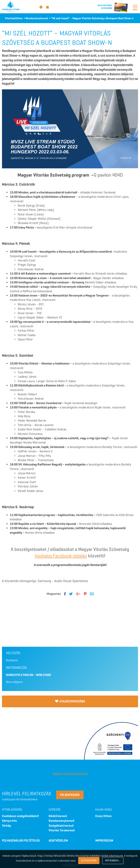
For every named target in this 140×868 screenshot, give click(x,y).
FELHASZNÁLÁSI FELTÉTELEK (21, 840)
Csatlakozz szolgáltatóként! (20, 816)
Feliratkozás (70, 795)
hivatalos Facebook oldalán (61, 556)
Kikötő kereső (58, 816)
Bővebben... (113, 861)
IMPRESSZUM (104, 840)
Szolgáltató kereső (61, 826)
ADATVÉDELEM (58, 840)
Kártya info (9, 821)
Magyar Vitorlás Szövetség (70, 773)
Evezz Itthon (103, 816)
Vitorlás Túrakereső (62, 830)
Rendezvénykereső (61, 821)
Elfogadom (89, 861)
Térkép (6, 826)
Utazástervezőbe (70, 701)
